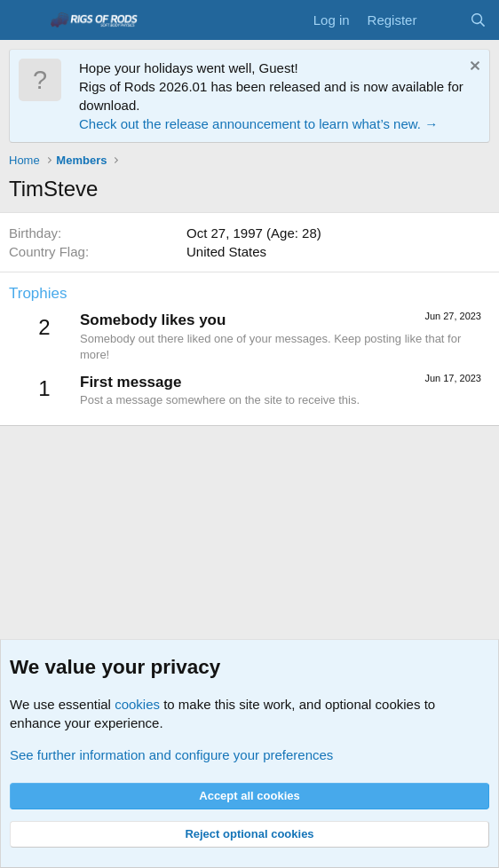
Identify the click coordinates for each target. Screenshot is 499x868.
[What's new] (443, 20)
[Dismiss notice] (473, 68)
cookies (137, 704)
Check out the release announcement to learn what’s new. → (258, 124)
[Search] (478, 20)
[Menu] (24, 20)
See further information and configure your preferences (171, 755)
